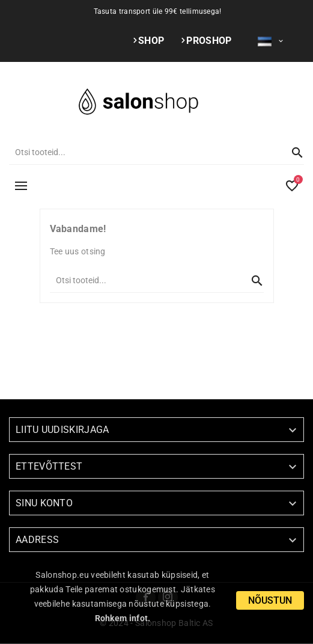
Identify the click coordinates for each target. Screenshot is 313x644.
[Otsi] (144, 152)
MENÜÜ (21, 186)
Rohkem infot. (123, 618)
